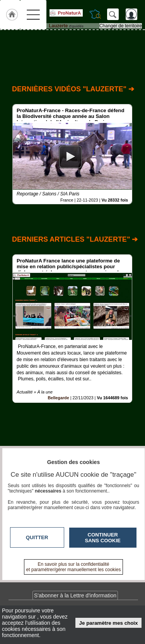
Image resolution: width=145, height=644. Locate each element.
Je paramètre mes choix (109, 623)
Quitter (37, 537)
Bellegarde (58, 398)
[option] (72, 154)
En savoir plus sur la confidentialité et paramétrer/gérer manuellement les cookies (74, 567)
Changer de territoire (121, 26)
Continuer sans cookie (103, 538)
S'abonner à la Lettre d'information (75, 595)
